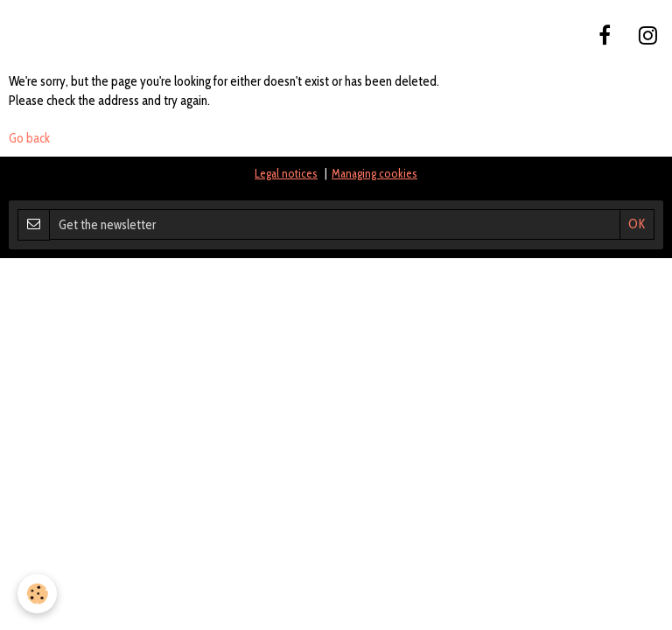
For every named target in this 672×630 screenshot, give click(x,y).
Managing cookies (374, 173)
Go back (29, 138)
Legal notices (286, 173)
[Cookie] (37, 594)
